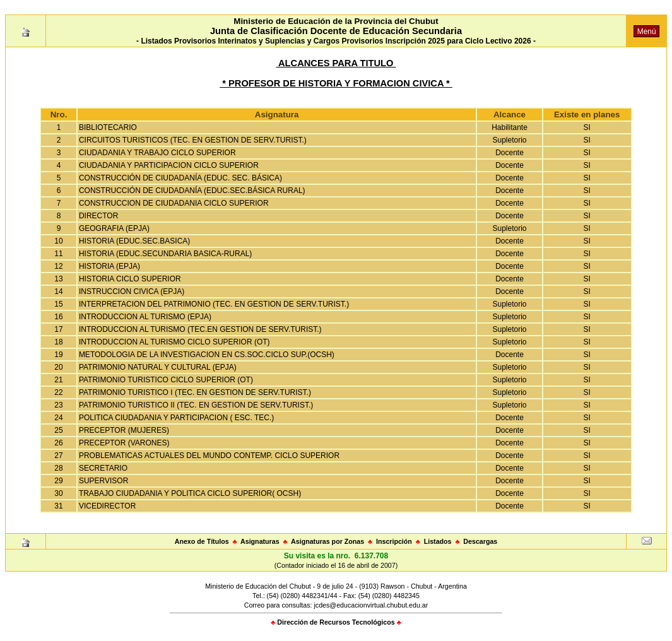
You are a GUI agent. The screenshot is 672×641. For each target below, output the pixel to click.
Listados (438, 541)
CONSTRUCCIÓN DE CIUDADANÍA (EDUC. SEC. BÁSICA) (180, 178)
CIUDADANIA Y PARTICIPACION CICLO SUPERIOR (169, 165)
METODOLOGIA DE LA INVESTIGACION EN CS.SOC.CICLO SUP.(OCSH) (207, 355)
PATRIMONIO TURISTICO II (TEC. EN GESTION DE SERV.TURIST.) (196, 405)
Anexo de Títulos (202, 541)
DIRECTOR (98, 216)
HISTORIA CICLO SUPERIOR (130, 279)
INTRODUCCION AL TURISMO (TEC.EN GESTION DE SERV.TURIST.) (200, 329)
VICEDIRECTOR (107, 506)
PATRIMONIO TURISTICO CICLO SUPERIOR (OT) (166, 380)
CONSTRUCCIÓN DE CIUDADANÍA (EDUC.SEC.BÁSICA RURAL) (192, 191)
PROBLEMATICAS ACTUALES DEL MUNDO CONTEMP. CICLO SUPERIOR (209, 456)
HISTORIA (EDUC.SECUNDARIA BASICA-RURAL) (166, 254)
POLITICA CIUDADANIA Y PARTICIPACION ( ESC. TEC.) (176, 418)
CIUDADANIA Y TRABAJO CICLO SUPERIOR (157, 153)
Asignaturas (260, 541)
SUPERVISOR (103, 481)
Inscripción (394, 541)
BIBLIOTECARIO (108, 127)
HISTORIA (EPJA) (109, 266)
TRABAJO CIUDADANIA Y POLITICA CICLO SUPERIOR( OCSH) (190, 493)
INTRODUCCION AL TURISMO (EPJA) (145, 317)
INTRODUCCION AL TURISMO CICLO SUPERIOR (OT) (174, 342)
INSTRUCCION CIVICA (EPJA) (132, 291)
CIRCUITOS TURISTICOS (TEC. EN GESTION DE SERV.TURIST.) (193, 140)
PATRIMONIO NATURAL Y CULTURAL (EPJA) (158, 367)
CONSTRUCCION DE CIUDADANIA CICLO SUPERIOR (174, 203)
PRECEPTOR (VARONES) (124, 443)
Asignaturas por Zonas (327, 541)
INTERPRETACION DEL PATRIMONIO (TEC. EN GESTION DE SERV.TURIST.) (214, 304)
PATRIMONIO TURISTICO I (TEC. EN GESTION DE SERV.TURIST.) (195, 392)
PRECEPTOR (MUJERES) (124, 430)
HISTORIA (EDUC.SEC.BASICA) (134, 241)
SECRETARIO (103, 468)
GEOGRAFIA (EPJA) (114, 228)
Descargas (480, 541)
